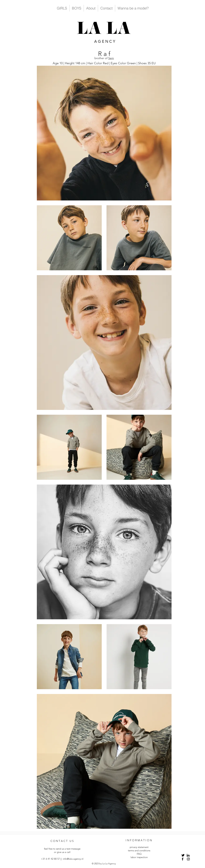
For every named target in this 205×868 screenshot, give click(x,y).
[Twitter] (183, 855)
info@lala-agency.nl (73, 859)
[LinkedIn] (188, 855)
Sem (111, 58)
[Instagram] (188, 859)
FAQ (139, 854)
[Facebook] (183, 859)
